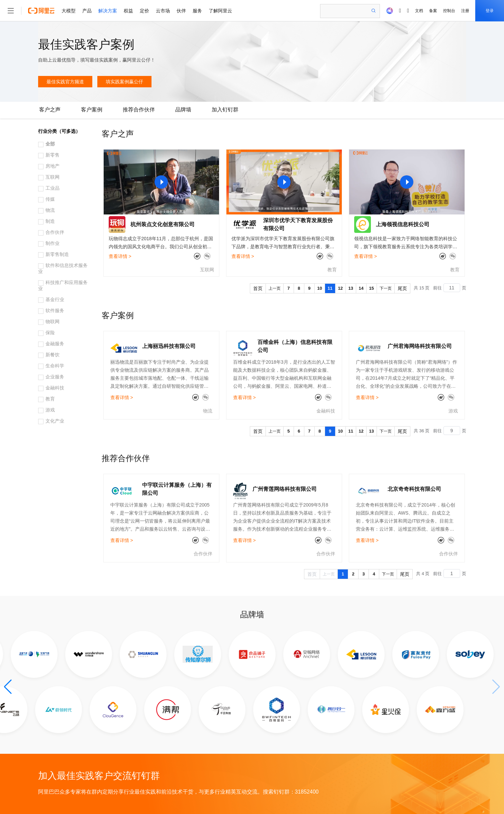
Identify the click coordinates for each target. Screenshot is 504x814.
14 (361, 288)
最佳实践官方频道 (65, 82)
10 (320, 288)
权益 (128, 11)
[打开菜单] (11, 11)
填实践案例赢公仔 (124, 82)
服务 (197, 11)
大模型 (69, 11)
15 (372, 288)
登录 (490, 11)
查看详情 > (120, 256)
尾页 (402, 288)
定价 (144, 11)
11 (330, 288)
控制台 (449, 11)
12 (340, 288)
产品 (87, 11)
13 (351, 288)
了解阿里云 (220, 11)
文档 (419, 11)
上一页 (275, 288)
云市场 (163, 11)
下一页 (386, 288)
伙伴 (181, 11)
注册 (465, 11)
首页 (258, 288)
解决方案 (108, 11)
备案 (433, 11)
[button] (8, 687)
